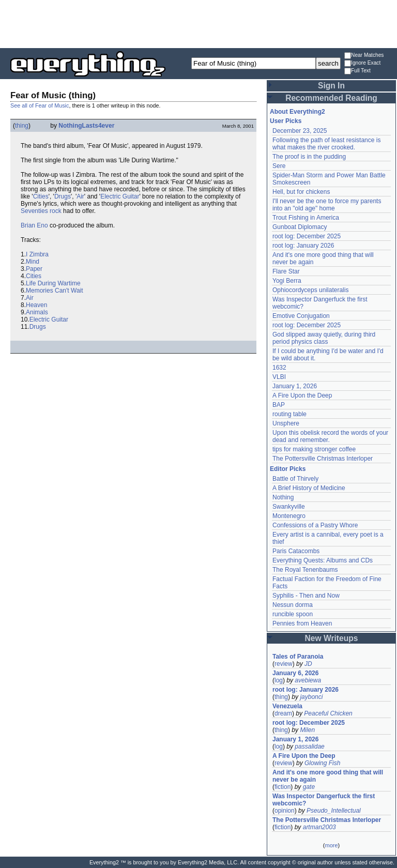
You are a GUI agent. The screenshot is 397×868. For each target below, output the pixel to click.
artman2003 (319, 827)
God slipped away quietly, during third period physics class (324, 338)
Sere (279, 166)
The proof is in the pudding (309, 157)
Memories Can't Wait (55, 291)
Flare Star (286, 271)
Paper (34, 269)
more (331, 845)
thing (22, 126)
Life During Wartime (53, 283)
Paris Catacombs (296, 551)
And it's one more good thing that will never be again (328, 776)
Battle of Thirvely (295, 479)
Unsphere (286, 423)
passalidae (309, 747)
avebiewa (308, 680)
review (284, 664)
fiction (283, 787)
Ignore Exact (362, 63)
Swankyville (289, 507)
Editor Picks (288, 469)
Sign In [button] (331, 86)
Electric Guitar (120, 196)
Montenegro (289, 516)
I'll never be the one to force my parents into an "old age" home (327, 205)
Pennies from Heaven (302, 623)
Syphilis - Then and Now (306, 596)
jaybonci (311, 697)
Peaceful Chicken (328, 713)
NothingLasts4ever (86, 126)
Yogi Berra (287, 281)
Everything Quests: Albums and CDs (323, 560)
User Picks (286, 121)
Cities (41, 196)
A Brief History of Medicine (309, 488)
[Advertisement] (198, 23)
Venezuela (287, 706)
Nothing (283, 497)
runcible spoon (293, 614)
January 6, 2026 (295, 673)
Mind (33, 262)
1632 (279, 368)
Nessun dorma (293, 605)
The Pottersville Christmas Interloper (323, 459)
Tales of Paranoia (298, 657)
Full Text (357, 71)
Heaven (36, 305)
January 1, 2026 (295, 386)
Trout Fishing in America (306, 218)
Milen (307, 730)
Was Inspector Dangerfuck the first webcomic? (324, 800)
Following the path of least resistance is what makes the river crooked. (326, 144)
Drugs (63, 196)
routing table (289, 414)
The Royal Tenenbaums (305, 570)
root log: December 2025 (307, 236)
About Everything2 (297, 112)
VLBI (279, 377)
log (279, 680)
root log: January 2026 (303, 246)
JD (308, 664)
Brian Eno (34, 225)
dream (283, 713)
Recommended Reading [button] (331, 98)
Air (80, 196)
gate (309, 787)
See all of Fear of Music (40, 105)
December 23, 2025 (300, 131)
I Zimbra (37, 254)
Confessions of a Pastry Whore (315, 525)
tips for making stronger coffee (314, 449)
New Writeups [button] (332, 638)
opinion (285, 811)
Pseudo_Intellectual (334, 811)
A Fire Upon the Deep (302, 395)
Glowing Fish (322, 763)
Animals (37, 312)
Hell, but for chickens (301, 192)
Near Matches (364, 56)
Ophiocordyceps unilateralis (310, 290)
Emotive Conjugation (301, 316)
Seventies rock (41, 211)
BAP (279, 405)
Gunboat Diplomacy (300, 227)
